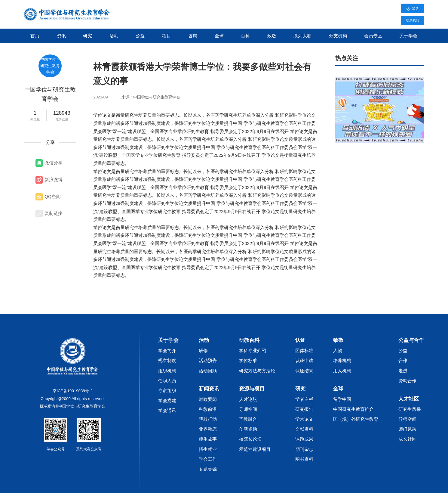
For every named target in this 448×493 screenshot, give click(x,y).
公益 (140, 36)
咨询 (193, 36)
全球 (219, 36)
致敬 (272, 36)
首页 (35, 36)
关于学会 (408, 36)
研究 (87, 36)
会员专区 (373, 36)
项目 (167, 36)
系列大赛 (302, 36)
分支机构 (338, 36)
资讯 (61, 36)
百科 (245, 36)
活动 (114, 36)
